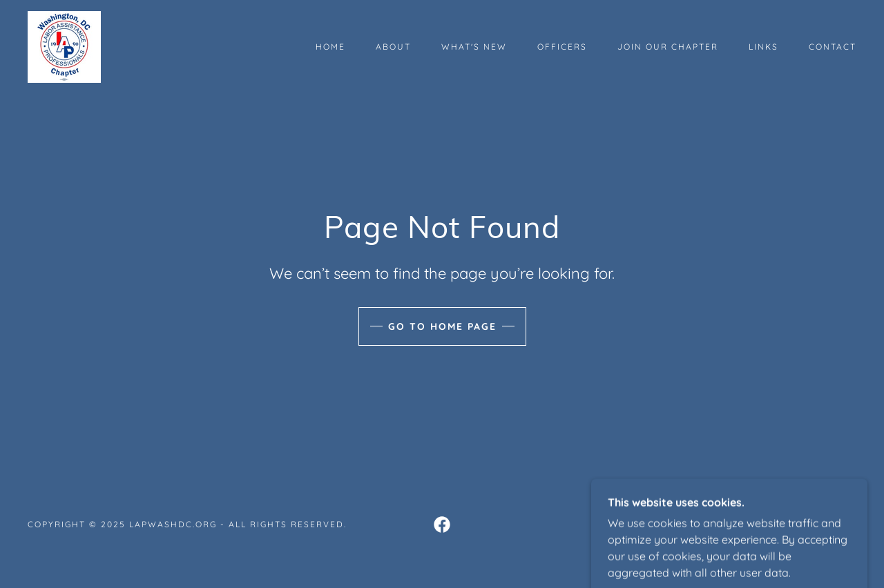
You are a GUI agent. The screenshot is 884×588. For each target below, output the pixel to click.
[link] (64, 46)
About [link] (393, 47)
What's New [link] (474, 47)
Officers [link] (562, 47)
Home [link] (330, 47)
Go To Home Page (442, 326)
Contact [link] (833, 47)
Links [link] (763, 47)
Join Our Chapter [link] (668, 47)
